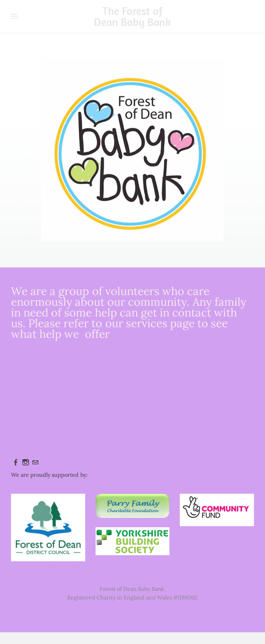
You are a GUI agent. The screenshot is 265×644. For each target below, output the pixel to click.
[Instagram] (26, 462)
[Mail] (35, 462)
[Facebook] (16, 462)
